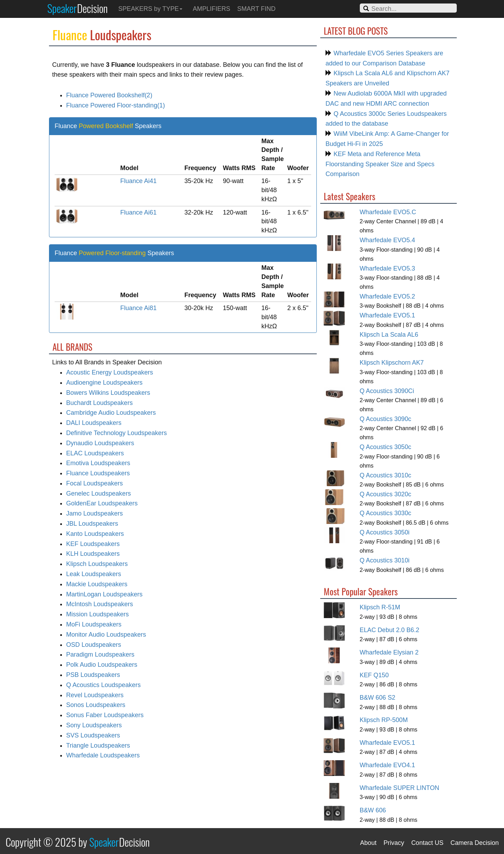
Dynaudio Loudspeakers (100, 443)
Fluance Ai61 (139, 212)
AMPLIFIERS (212, 9)
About (368, 843)
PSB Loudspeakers (93, 675)
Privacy (394, 843)
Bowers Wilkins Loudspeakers (108, 393)
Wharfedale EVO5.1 (387, 315)
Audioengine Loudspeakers (104, 383)
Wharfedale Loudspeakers (103, 755)
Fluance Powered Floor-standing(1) (115, 105)
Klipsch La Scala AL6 (389, 335)
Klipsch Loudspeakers (97, 564)
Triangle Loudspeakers (98, 745)
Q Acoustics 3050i (385, 532)
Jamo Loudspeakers (94, 513)
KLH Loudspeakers (93, 554)
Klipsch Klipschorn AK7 (392, 363)
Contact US (427, 843)
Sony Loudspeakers (94, 725)
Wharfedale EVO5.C (388, 212)
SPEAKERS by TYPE (150, 9)
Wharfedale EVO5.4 (387, 240)
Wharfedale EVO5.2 (387, 296)
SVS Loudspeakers (93, 735)
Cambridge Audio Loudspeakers (111, 413)
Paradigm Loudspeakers (100, 654)
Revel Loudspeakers (95, 695)
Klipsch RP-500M (384, 720)
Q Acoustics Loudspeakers (103, 685)
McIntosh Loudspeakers (100, 604)
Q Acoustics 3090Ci (387, 391)
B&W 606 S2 (378, 698)
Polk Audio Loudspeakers (102, 665)
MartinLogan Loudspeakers (104, 594)
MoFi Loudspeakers (94, 624)
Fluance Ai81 (139, 308)
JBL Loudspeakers (92, 524)
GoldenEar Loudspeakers (102, 503)
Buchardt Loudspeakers (99, 403)
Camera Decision (475, 843)
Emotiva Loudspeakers (98, 463)
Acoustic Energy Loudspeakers (110, 372)
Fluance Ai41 (139, 181)
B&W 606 (373, 810)
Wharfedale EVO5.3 (387, 268)
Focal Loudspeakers (94, 483)
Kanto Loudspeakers (95, 534)
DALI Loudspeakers (94, 423)
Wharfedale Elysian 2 (389, 652)
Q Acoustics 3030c (386, 513)
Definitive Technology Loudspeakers (117, 433)
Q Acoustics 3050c (386, 447)
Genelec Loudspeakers (99, 493)
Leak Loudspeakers (94, 574)
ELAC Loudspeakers (95, 453)
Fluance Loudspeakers (98, 473)
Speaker (78, 8)
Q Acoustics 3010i (385, 560)
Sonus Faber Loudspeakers (105, 715)
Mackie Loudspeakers (97, 584)
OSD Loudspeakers (94, 645)
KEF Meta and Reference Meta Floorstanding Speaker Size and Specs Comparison (380, 164)
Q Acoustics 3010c (386, 475)
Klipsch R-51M (380, 607)
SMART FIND (256, 9)
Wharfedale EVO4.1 (387, 765)
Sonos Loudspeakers (96, 705)
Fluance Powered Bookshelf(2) (109, 95)
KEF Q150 (374, 675)
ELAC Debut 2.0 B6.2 (390, 630)
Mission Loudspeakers (97, 614)
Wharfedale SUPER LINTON (400, 788)
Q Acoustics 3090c (386, 419)
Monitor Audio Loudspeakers (106, 635)
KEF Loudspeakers (93, 544)
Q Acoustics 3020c (386, 494)
